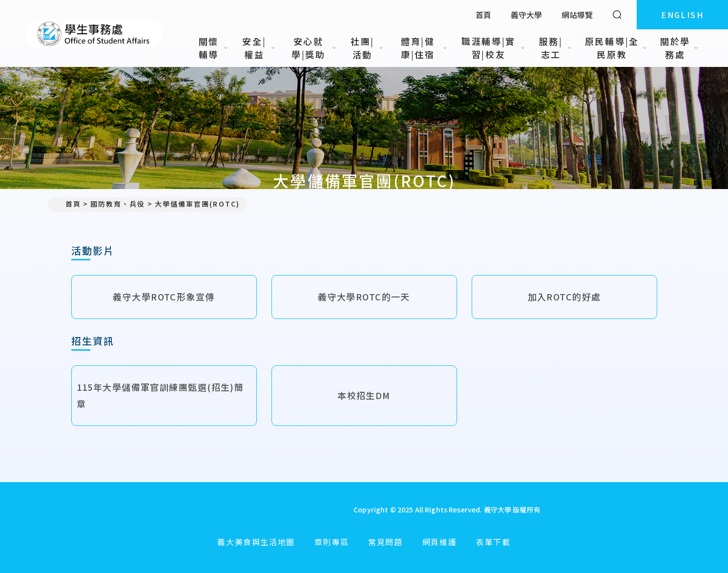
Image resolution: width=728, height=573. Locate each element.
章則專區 (332, 542)
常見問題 (385, 542)
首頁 (483, 15)
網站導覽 (577, 15)
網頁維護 (439, 542)
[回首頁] (253, 509)
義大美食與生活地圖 (256, 542)
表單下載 (493, 542)
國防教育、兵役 (118, 204)
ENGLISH (682, 15)
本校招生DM (364, 395)
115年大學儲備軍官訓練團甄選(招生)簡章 (160, 395)
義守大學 (526, 15)
